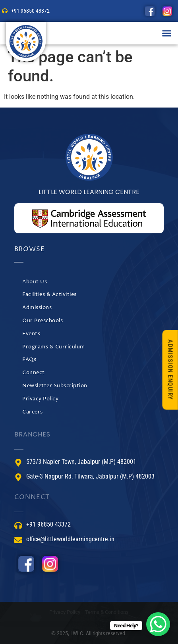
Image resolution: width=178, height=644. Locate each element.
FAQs (29, 360)
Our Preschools (43, 321)
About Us (35, 282)
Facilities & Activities (49, 295)
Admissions (37, 308)
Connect (34, 373)
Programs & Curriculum (54, 347)
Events (31, 334)
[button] (167, 33)
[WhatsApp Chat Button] (158, 624)
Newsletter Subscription (55, 386)
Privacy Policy (40, 399)
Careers (33, 412)
